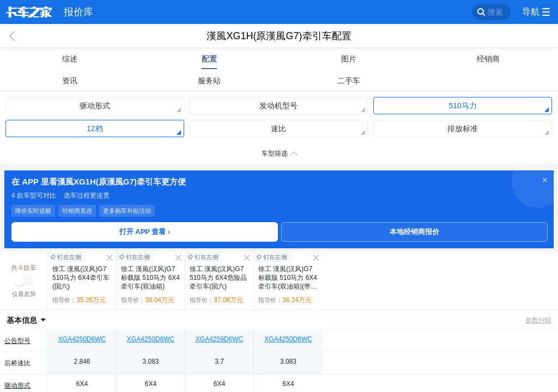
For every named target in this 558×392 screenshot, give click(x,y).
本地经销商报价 (414, 232)
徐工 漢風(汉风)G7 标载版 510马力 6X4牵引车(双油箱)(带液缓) (288, 278)
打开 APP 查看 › (145, 232)
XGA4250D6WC (82, 339)
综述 (70, 59)
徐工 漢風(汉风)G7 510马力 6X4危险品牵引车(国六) (218, 278)
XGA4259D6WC (219, 339)
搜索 (495, 12)
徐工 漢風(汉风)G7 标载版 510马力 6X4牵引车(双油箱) (150, 278)
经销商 (488, 59)
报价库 (78, 12)
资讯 (70, 81)
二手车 (349, 81)
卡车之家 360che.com (29, 12)
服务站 (209, 81)
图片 (349, 59)
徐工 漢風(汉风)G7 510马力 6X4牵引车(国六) (81, 278)
